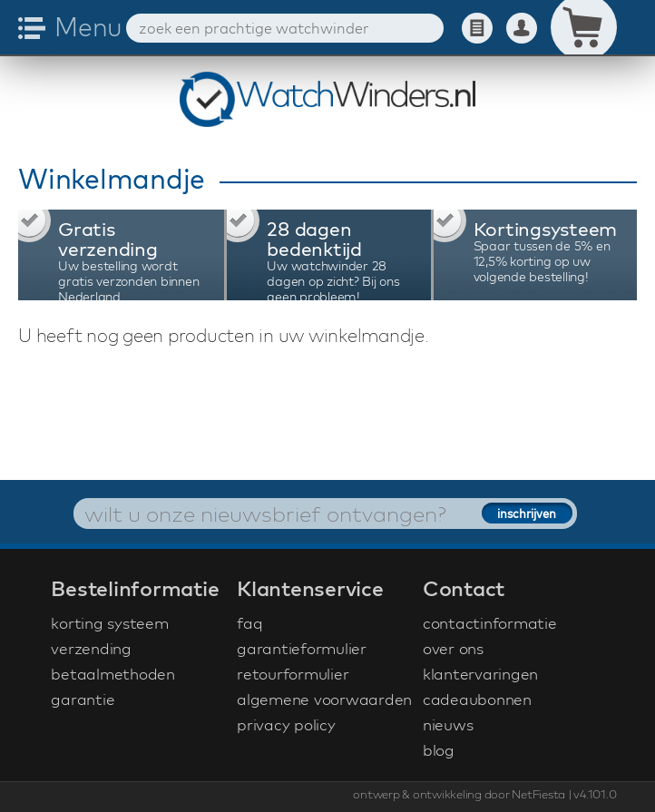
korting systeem (109, 623)
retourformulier (293, 674)
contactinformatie (490, 623)
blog (439, 750)
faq (249, 623)
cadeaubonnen (477, 699)
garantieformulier (302, 648)
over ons (453, 648)
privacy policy (286, 724)
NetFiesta (538, 794)
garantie (83, 699)
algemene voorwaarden (324, 699)
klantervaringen (480, 674)
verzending (91, 648)
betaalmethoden (113, 674)
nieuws (448, 724)
